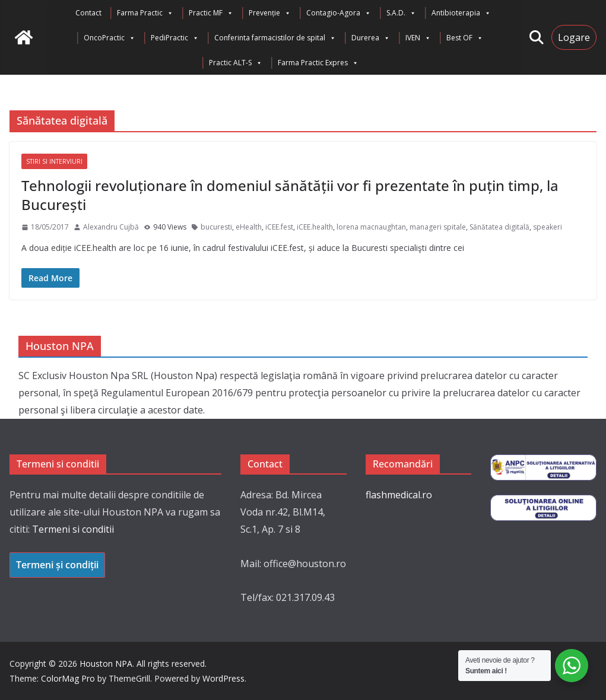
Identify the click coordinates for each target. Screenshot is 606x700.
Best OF (465, 38)
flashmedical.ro (399, 495)
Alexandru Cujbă (111, 227)
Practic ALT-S (236, 63)
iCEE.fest (279, 227)
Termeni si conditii (73, 529)
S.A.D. (401, 13)
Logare (574, 37)
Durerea (371, 38)
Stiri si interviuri (54, 161)
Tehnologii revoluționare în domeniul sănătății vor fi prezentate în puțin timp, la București (290, 195)
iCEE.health (315, 227)
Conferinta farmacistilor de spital (275, 38)
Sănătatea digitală (499, 227)
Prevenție (270, 13)
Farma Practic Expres (318, 63)
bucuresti (216, 227)
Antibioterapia (461, 13)
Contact (88, 13)
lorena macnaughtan (371, 227)
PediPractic (175, 38)
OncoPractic (110, 38)
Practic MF (211, 13)
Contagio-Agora (339, 13)
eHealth (249, 227)
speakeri (548, 227)
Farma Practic (145, 13)
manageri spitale (438, 227)
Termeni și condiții (57, 565)
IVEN (418, 38)
